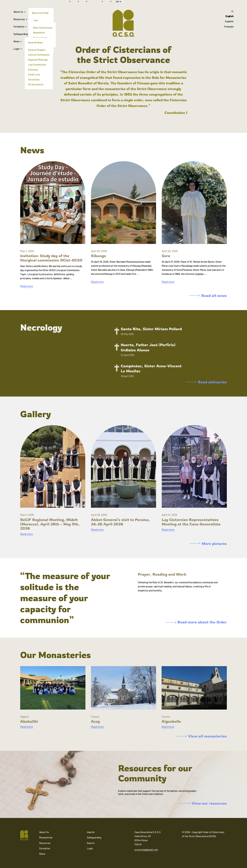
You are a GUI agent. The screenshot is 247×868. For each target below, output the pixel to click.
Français (229, 26)
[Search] (229, 11)
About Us (18, 12)
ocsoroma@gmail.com (146, 850)
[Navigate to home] (24, 835)
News (16, 41)
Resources (19, 19)
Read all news (208, 296)
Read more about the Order (196, 622)
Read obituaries (206, 382)
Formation (19, 26)
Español (229, 21)
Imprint (91, 832)
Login (17, 49)
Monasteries (46, 837)
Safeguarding (21, 34)
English (230, 16)
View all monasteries (201, 736)
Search (91, 843)
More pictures (208, 544)
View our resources (203, 803)
